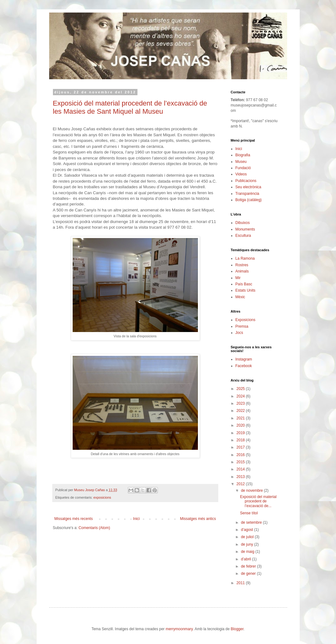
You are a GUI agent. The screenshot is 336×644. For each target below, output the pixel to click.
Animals (242, 271)
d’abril (246, 559)
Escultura (243, 236)
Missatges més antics (198, 519)
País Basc (244, 284)
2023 (241, 403)
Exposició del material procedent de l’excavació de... (258, 501)
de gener (249, 574)
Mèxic (240, 297)
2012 (241, 484)
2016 (241, 455)
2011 (241, 583)
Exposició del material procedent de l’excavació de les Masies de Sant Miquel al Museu (130, 107)
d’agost (247, 530)
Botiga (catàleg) (249, 200)
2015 (241, 462)
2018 (241, 440)
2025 (241, 389)
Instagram (244, 359)
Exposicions (246, 320)
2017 (241, 447)
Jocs (239, 333)
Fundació (243, 168)
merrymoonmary (179, 629)
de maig (248, 552)
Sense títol (249, 513)
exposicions (102, 497)
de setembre (252, 522)
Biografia (243, 155)
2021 (241, 418)
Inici (136, 519)
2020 (241, 425)
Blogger (237, 629)
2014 (241, 469)
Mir (238, 278)
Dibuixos (243, 223)
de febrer (249, 566)
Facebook (244, 366)
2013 (241, 477)
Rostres (242, 265)
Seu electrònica (248, 187)
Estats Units (246, 290)
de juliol (248, 537)
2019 (241, 433)
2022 (241, 411)
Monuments (245, 229)
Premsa (242, 326)
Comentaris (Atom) (94, 528)
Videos (241, 174)
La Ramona (245, 258)
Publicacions (246, 181)
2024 (241, 396)
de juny (247, 544)
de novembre (252, 491)
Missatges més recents (74, 519)
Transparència (247, 194)
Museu (241, 162)
